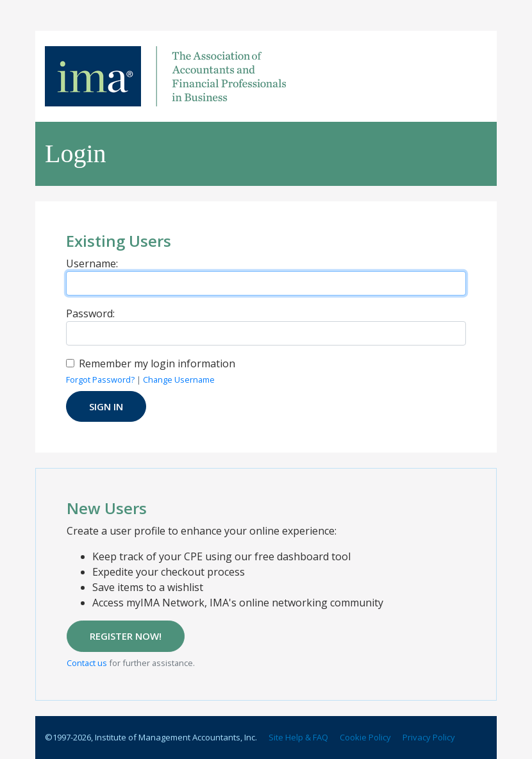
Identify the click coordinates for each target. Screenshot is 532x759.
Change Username (179, 379)
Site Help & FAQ (298, 737)
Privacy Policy (429, 737)
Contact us (87, 663)
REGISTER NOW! (126, 636)
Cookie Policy (365, 737)
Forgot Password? (100, 379)
